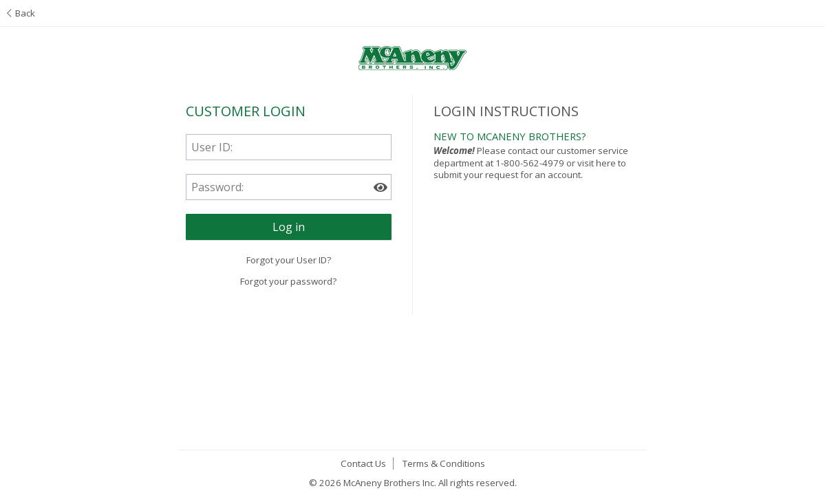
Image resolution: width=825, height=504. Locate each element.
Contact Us (363, 463)
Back (21, 13)
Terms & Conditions (444, 463)
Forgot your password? (288, 281)
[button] (289, 227)
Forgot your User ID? (289, 260)
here (606, 163)
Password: (217, 187)
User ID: (212, 147)
